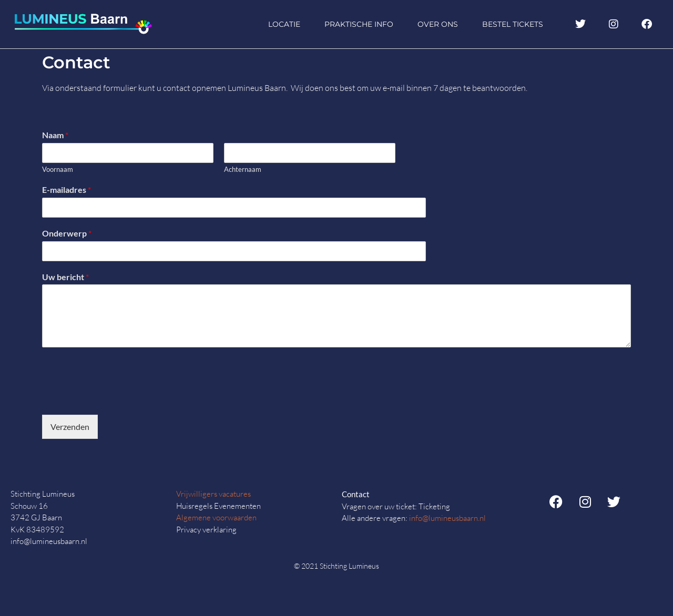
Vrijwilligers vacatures (213, 494)
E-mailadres (67, 189)
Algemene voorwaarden (216, 517)
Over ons (438, 24)
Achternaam (243, 169)
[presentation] (122, 397)
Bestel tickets (513, 24)
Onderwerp (67, 233)
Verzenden (70, 427)
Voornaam (58, 169)
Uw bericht (65, 277)
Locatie (284, 24)
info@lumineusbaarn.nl (447, 518)
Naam (55, 135)
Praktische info (359, 24)
